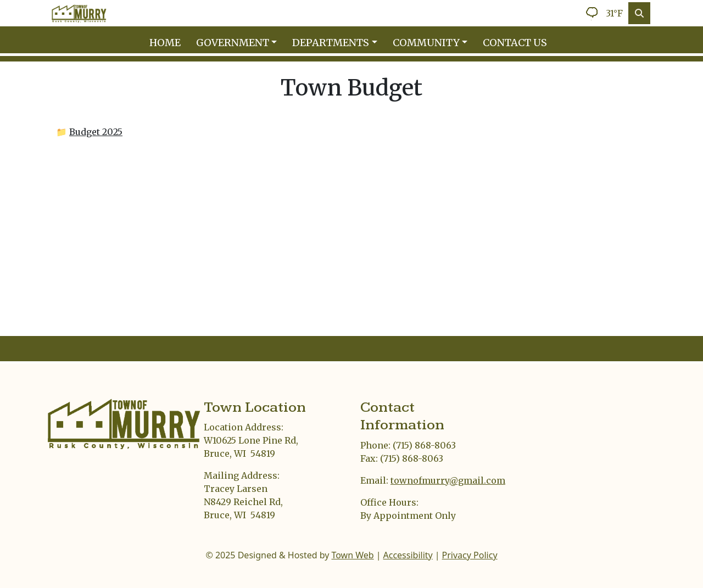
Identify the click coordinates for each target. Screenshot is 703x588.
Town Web (352, 555)
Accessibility (408, 555)
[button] (240, 43)
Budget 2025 (96, 132)
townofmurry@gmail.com (448, 480)
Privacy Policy (470, 555)
